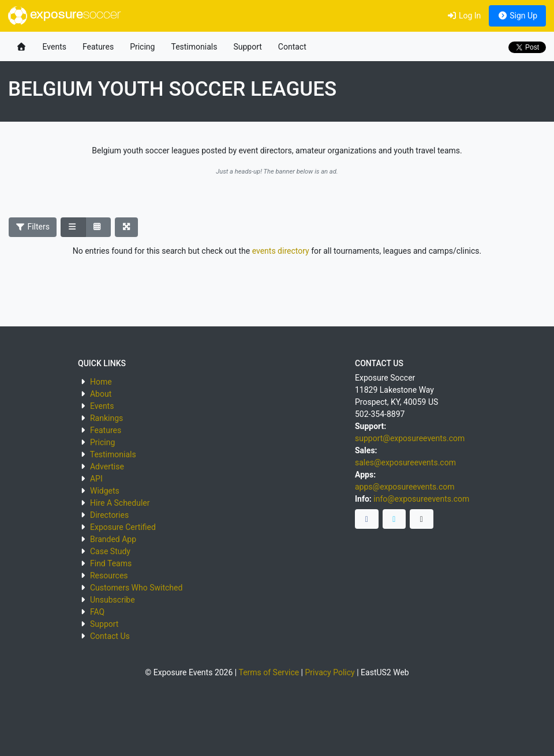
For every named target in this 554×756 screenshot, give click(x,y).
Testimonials (194, 47)
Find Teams (111, 563)
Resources (109, 576)
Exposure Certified (123, 527)
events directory (281, 251)
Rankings (106, 418)
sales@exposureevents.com (405, 462)
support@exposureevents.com (410, 438)
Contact (292, 47)
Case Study (110, 551)
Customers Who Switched (136, 588)
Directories (109, 515)
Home (101, 382)
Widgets (105, 491)
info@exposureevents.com (421, 499)
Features (98, 47)
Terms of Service (269, 672)
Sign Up (517, 16)
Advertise (107, 467)
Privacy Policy (330, 672)
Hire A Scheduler (120, 503)
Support (247, 47)
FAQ (97, 612)
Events (55, 47)
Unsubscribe (113, 600)
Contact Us (110, 636)
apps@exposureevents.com (405, 487)
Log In (464, 16)
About (101, 394)
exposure (64, 16)
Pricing (142, 47)
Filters (33, 227)
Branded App (113, 539)
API (96, 479)
